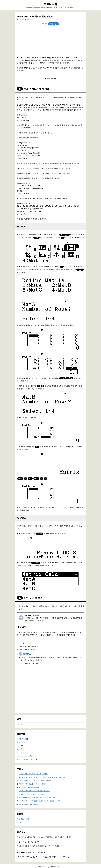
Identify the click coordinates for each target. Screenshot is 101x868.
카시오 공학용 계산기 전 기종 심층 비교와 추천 (35, 779)
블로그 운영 (21, 740)
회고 (19, 750)
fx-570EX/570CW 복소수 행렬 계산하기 (36, 16)
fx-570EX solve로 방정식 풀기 (29, 785)
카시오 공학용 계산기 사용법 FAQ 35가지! (33, 772)
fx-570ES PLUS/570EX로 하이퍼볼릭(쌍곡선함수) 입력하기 (39, 796)
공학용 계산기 (54, 24)
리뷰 (19, 747)
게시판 (19, 820)
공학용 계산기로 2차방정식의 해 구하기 (32, 782)
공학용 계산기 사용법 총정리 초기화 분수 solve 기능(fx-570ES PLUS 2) (43, 775)
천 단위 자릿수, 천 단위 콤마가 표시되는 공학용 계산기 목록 (40, 799)
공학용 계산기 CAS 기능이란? (29, 802)
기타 (19, 744)
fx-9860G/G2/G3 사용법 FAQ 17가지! (32, 792)
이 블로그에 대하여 (24, 817)
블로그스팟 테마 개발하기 (26, 757)
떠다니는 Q (50, 4)
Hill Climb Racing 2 (24, 754)
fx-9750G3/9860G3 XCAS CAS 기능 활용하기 (34, 789)
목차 (49, 78)
